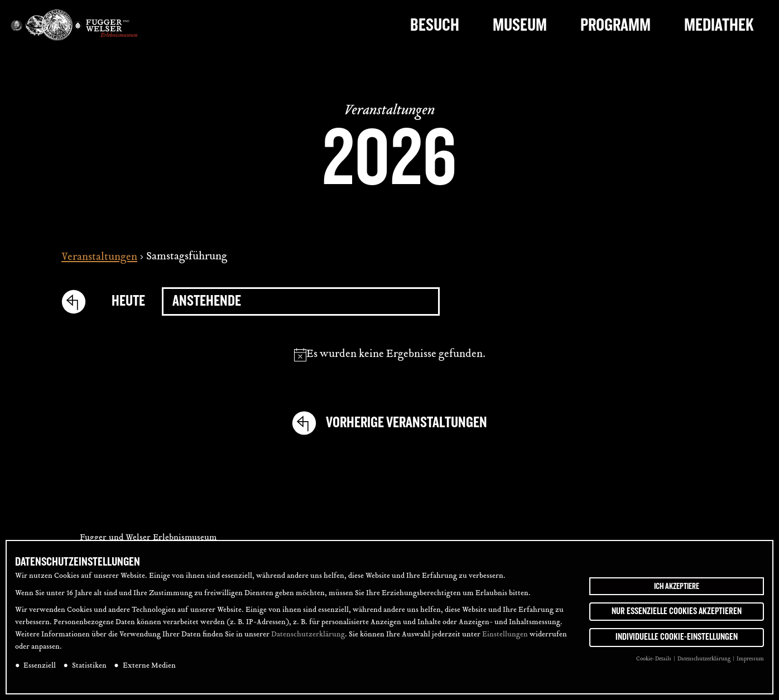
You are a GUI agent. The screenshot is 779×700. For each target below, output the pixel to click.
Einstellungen (505, 635)
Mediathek (719, 25)
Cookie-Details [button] (654, 659)
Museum (520, 25)
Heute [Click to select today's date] (128, 301)
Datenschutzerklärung (308, 635)
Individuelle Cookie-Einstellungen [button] (677, 637)
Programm (615, 25)
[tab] (756, 281)
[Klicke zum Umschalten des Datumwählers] (301, 301)
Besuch (435, 25)
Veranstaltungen (99, 258)
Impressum (750, 659)
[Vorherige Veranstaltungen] (78, 302)
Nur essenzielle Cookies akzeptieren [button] (677, 611)
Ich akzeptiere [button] (677, 586)
